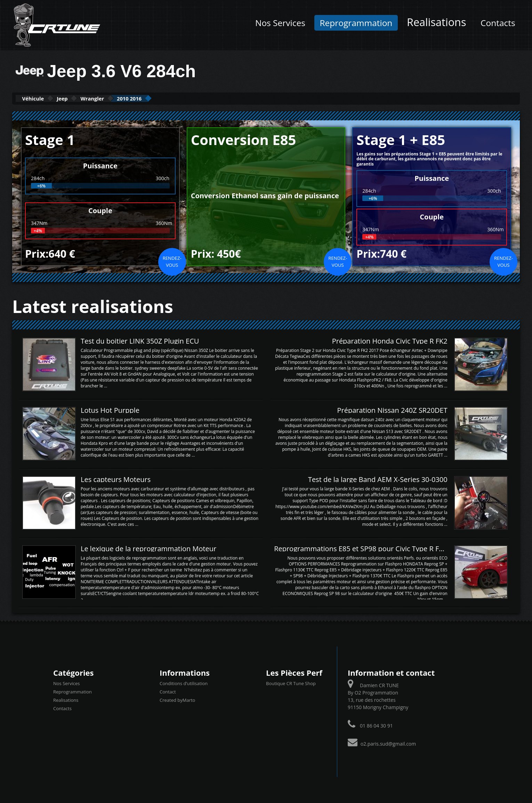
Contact (168, 691)
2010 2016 (168, 98)
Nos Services (280, 23)
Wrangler (119, 98)
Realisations (436, 22)
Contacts (498, 23)
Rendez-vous (172, 261)
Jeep (79, 98)
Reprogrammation (356, 23)
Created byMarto (177, 699)
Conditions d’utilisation (184, 683)
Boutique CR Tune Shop (291, 683)
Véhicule (39, 98)
